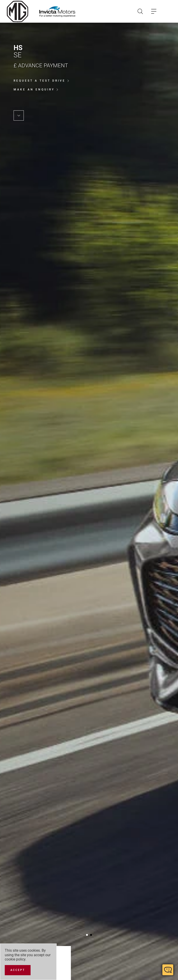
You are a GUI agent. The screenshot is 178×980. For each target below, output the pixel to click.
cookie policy (15, 959)
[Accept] (18, 970)
